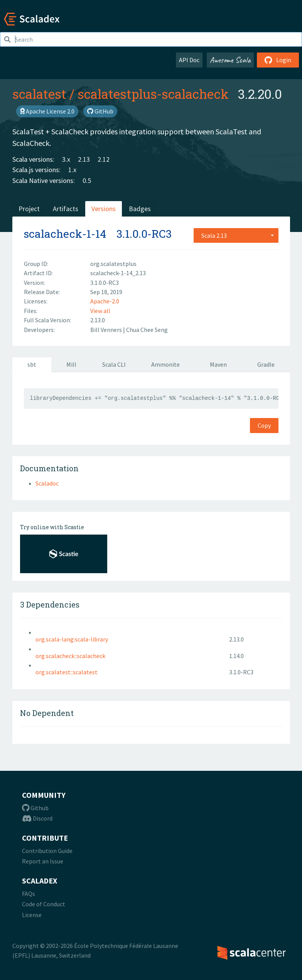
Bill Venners (107, 330)
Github (35, 808)
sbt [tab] (32, 364)
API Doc (189, 60)
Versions (104, 209)
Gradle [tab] (266, 364)
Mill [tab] (71, 364)
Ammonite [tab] (165, 364)
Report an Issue (43, 861)
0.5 (87, 180)
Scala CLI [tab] (114, 364)
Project (29, 209)
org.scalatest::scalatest (67, 672)
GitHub (100, 111)
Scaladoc (47, 483)
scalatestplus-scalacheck (153, 94)
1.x (72, 170)
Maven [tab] (218, 364)
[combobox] (236, 235)
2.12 (104, 159)
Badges (140, 209)
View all (100, 311)
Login (278, 60)
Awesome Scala (230, 60)
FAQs (29, 894)
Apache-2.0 (105, 301)
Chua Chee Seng (147, 330)
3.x (66, 159)
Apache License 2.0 (47, 111)
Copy (264, 425)
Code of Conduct (44, 904)
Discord (37, 818)
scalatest (39, 94)
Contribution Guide (47, 851)
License (32, 915)
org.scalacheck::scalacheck (70, 656)
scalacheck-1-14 (65, 234)
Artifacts (66, 209)
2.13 (84, 159)
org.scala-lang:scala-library (72, 639)
